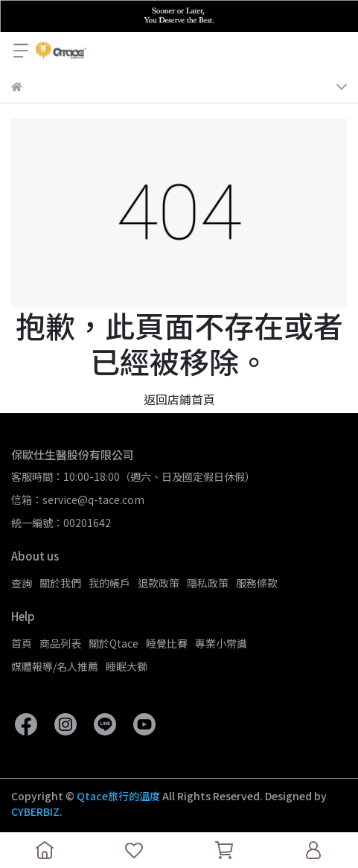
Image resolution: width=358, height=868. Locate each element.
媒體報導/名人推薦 (55, 666)
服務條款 (257, 583)
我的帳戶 (109, 583)
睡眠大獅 (127, 666)
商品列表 (60, 643)
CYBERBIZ (35, 811)
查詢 (22, 583)
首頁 (22, 643)
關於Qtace (114, 643)
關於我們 (60, 583)
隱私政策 (208, 583)
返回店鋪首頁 (179, 399)
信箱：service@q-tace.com (78, 500)
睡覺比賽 (167, 643)
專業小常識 (221, 643)
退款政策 (159, 583)
